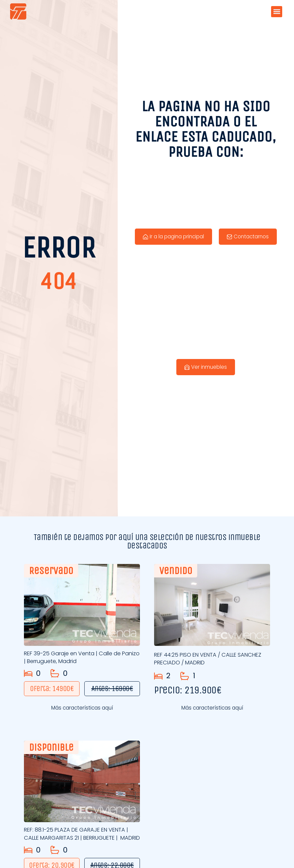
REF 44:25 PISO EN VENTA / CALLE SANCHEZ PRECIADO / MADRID (200, 660)
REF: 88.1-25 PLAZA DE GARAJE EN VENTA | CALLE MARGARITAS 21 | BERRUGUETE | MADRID (82, 846)
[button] (277, 12)
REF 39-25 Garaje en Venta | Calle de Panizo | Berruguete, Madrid (77, 659)
